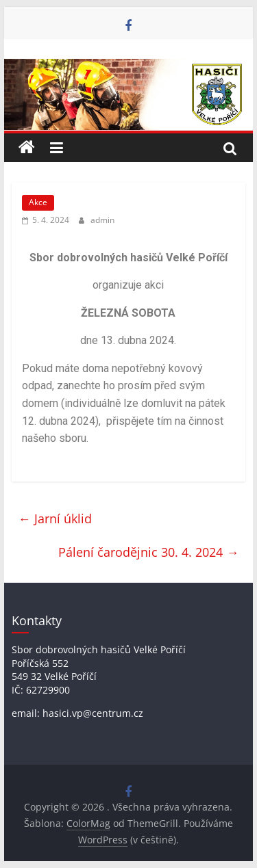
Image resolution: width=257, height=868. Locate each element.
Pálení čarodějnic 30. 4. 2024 (148, 552)
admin (102, 220)
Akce (38, 202)
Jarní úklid (55, 518)
